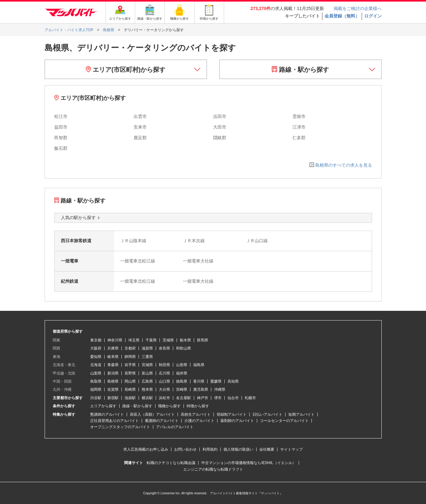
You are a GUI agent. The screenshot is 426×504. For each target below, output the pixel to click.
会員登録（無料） (342, 16)
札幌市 (250, 398)
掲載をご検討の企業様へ (358, 8)
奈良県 (164, 348)
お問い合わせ (185, 449)
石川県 (164, 373)
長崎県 (130, 389)
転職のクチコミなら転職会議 (171, 463)
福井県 (182, 373)
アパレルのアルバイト (175, 427)
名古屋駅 (184, 398)
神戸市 (203, 398)
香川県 (199, 381)
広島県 (147, 381)
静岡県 (130, 357)
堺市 (218, 398)
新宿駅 (113, 398)
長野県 (130, 373)
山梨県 (96, 373)
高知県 (233, 381)
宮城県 (147, 365)
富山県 (147, 373)
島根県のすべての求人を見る (344, 165)
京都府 (130, 348)
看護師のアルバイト (162, 421)
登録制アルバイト (232, 414)
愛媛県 (216, 381)
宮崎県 (182, 389)
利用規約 (210, 449)
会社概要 (267, 449)
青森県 (113, 365)
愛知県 (96, 357)
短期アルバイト (301, 414)
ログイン (373, 16)
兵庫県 (113, 348)
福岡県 (96, 389)
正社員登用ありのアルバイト (115, 421)
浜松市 (164, 398)
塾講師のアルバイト (107, 414)
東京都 (96, 340)
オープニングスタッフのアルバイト (120, 427)
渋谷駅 (96, 398)
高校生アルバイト (196, 414)
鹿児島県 (201, 389)
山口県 (164, 381)
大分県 (164, 389)
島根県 (113, 381)
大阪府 (96, 348)
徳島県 (182, 381)
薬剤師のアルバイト (237, 421)
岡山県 (130, 381)
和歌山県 (184, 348)
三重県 (147, 357)
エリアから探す (103, 406)
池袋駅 (130, 398)
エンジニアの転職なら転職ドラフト (213, 469)
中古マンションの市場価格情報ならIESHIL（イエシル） (248, 463)
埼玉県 (134, 340)
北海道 (96, 365)
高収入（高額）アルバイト (152, 414)
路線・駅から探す (300, 70)
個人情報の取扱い (238, 449)
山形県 (182, 365)
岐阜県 (113, 357)
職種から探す (169, 406)
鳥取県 (96, 381)
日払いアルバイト (267, 414)
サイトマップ (291, 449)
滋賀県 (147, 348)
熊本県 (147, 389)
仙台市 (233, 398)
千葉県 (151, 340)
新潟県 (113, 373)
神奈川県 (115, 340)
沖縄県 (220, 389)
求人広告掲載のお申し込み (146, 449)
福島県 (199, 365)
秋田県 (164, 365)
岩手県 (130, 365)
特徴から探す (198, 406)
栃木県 (185, 340)
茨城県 (168, 340)
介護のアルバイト (199, 421)
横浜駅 (147, 398)
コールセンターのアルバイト (284, 421)
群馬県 (203, 340)
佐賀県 (113, 389)
